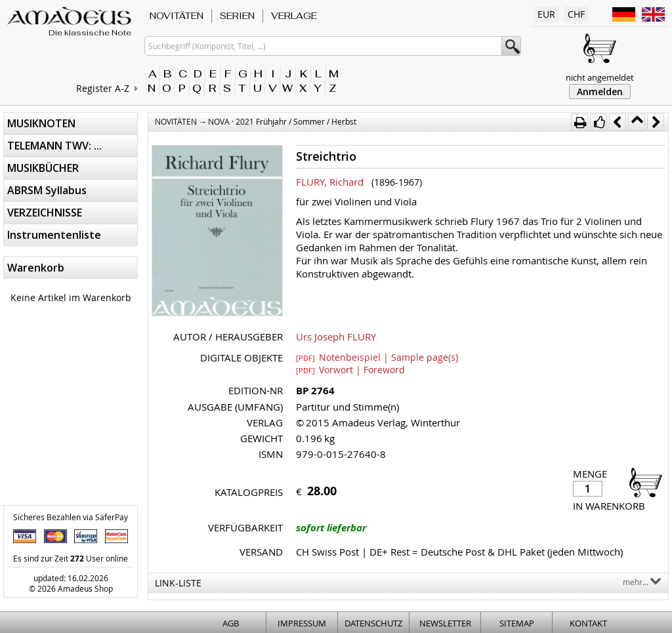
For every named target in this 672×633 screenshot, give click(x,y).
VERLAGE (294, 16)
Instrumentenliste (54, 235)
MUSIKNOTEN (41, 123)
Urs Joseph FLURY (336, 337)
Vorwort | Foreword (350, 369)
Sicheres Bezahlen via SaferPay (71, 517)
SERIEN (237, 16)
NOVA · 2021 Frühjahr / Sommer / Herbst (282, 121)
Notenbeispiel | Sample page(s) (377, 357)
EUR (546, 14)
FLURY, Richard (330, 182)
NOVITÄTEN (177, 16)
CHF (576, 14)
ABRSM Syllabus (47, 190)
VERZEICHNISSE (45, 213)
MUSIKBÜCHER (43, 168)
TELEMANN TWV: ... (54, 146)
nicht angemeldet (600, 77)
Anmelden (600, 92)
